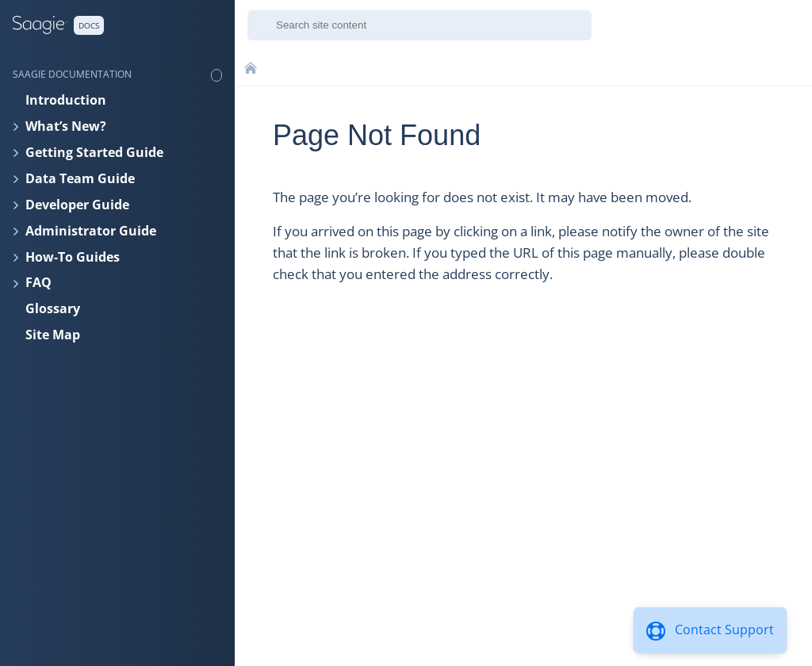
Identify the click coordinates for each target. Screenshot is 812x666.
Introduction (66, 100)
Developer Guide (77, 205)
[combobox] (419, 25)
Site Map (53, 335)
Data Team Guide (80, 178)
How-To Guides (73, 257)
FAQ (38, 282)
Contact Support (724, 630)
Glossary (53, 308)
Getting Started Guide (94, 152)
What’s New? (66, 126)
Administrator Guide (91, 231)
